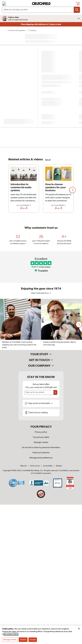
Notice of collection (41, 453)
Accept (33, 640)
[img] (4, 4)
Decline (23, 640)
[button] (72, 190)
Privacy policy (41, 432)
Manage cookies (41, 442)
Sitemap (59, 466)
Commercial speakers (17, 30)
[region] (41, 190)
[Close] (79, 629)
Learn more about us (41, 293)
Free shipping (41, 24)
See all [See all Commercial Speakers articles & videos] (48, 160)
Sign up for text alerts (40, 403)
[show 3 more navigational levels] (4, 30)
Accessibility (48, 466)
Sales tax (23, 466)
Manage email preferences (41, 458)
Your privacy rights (41, 437)
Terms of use (35, 466)
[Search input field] (41, 10)
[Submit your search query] (77, 10)
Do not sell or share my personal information (41, 448)
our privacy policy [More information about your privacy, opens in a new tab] (11, 634)
